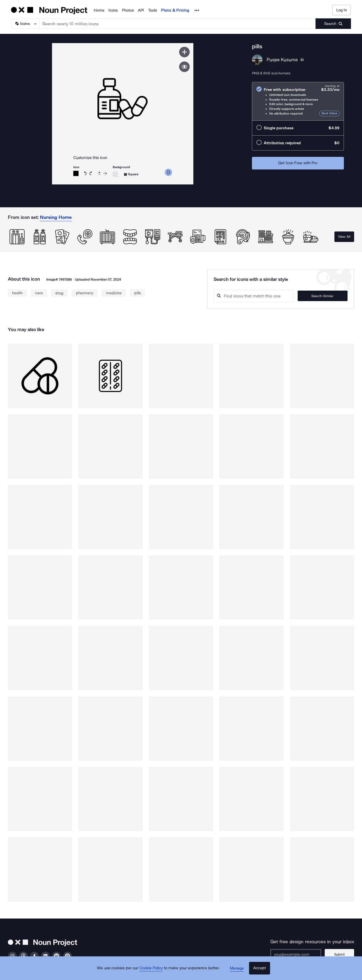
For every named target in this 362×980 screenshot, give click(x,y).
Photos (128, 10)
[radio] (298, 101)
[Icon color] (76, 173)
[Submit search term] (333, 24)
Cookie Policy (153, 971)
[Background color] (115, 174)
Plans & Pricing (175, 10)
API (141, 10)
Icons (113, 10)
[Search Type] (25, 24)
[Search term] (178, 24)
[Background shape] (131, 174)
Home (99, 10)
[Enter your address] (298, 954)
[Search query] (259, 296)
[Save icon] (184, 52)
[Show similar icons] (184, 67)
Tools (152, 10)
